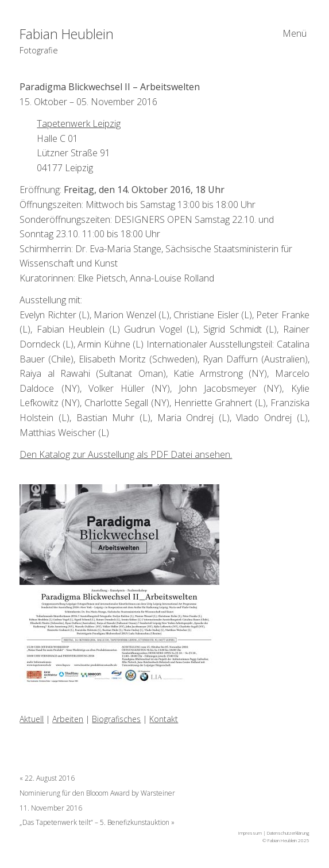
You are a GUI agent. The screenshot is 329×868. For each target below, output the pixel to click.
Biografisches (116, 719)
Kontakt (164, 719)
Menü (295, 33)
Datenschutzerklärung (288, 833)
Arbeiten (68, 719)
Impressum (250, 833)
